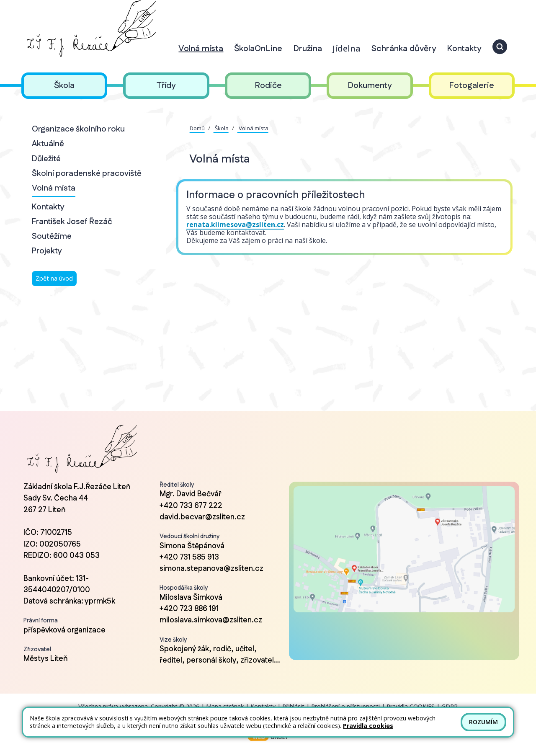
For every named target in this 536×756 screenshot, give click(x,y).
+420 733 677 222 (191, 506)
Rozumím (483, 722)
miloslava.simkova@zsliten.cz (211, 620)
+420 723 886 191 (189, 609)
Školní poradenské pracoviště (87, 174)
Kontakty (48, 207)
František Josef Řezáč (72, 222)
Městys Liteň (46, 659)
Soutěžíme (52, 236)
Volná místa (54, 188)
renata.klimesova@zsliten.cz (235, 224)
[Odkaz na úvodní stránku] (90, 29)
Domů (197, 128)
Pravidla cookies (368, 726)
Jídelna (347, 48)
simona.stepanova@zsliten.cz (211, 569)
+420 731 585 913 (189, 557)
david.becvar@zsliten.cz (202, 517)
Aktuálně (48, 144)
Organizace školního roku (78, 129)
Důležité (46, 159)
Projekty (47, 251)
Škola (221, 128)
